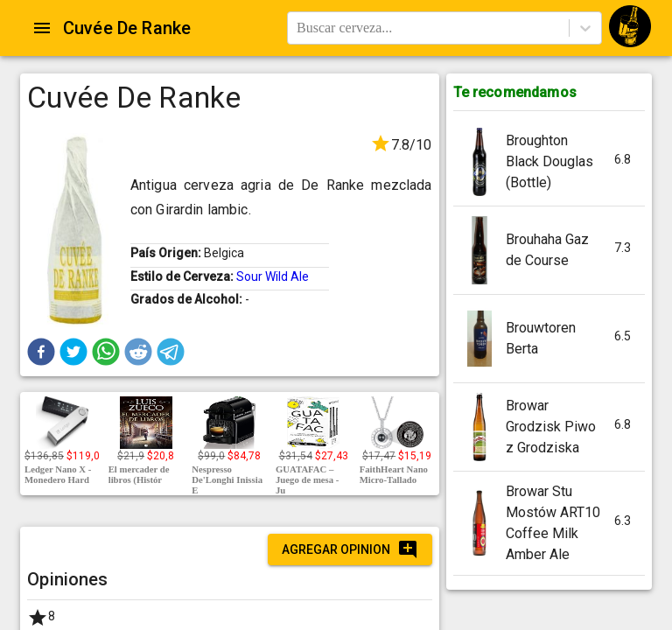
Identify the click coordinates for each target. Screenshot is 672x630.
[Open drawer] (42, 28)
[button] (41, 352)
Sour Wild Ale (273, 276)
